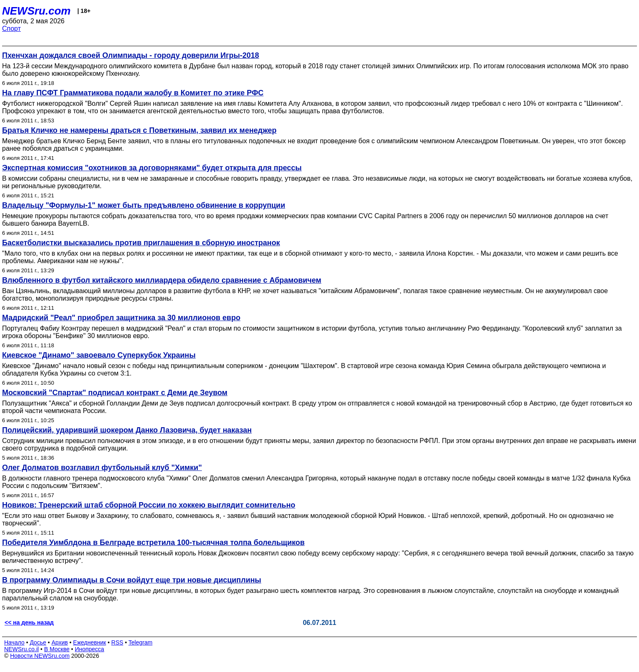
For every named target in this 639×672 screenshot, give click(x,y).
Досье (38, 642)
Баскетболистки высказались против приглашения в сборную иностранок (141, 243)
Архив (60, 642)
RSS (117, 642)
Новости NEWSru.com (40, 656)
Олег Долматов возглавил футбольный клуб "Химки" (102, 468)
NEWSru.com (36, 11)
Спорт (11, 29)
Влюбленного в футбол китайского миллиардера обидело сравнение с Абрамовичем (162, 280)
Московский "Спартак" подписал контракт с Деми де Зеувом (115, 393)
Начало (14, 642)
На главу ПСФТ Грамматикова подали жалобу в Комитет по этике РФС (133, 93)
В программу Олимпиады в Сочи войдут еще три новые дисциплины (132, 580)
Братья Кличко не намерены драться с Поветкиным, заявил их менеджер (139, 130)
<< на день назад (29, 622)
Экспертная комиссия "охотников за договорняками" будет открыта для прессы (152, 168)
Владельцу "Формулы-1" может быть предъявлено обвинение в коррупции (144, 205)
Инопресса (90, 649)
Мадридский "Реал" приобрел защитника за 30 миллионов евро (121, 318)
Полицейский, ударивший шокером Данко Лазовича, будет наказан (127, 430)
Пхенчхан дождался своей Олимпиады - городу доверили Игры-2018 (131, 55)
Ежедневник (90, 642)
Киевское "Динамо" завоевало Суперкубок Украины (99, 355)
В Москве (57, 649)
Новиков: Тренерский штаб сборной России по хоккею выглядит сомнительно (149, 505)
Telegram (141, 642)
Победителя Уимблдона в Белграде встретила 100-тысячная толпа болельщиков (153, 543)
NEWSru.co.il (21, 649)
